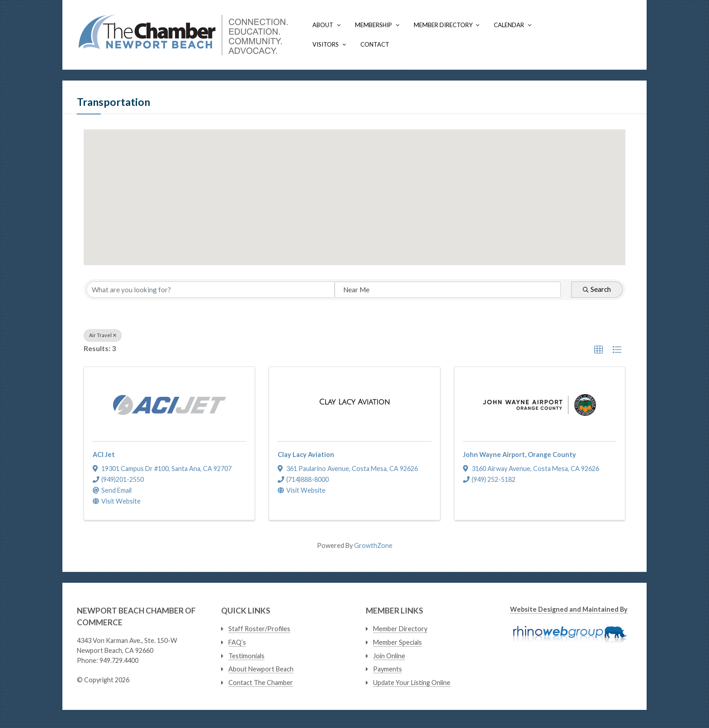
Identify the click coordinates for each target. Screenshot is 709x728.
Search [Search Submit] (597, 289)
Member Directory (443, 25)
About (323, 25)
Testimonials (246, 656)
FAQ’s (237, 642)
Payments (388, 669)
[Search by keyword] (210, 290)
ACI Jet (104, 454)
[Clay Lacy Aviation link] (354, 402)
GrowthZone (373, 545)
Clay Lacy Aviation (306, 454)
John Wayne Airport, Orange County (520, 454)
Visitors (326, 44)
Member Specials (397, 642)
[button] (379, 234)
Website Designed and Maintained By (569, 609)
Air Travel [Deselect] (103, 335)
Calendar (509, 25)
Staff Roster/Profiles (259, 629)
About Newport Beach (261, 669)
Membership (373, 25)
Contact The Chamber (261, 683)
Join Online (389, 656)
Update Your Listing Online (412, 683)
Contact (375, 44)
